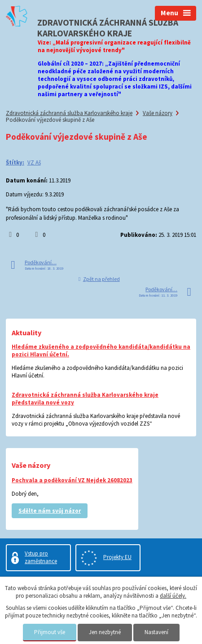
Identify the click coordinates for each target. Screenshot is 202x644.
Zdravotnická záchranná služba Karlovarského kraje (69, 113)
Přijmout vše (50, 632)
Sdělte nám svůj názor (50, 511)
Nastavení (156, 632)
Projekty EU (117, 557)
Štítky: (15, 162)
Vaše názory (158, 113)
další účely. (173, 596)
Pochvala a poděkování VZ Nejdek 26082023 (72, 480)
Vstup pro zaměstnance (41, 557)
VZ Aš (34, 162)
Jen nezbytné (105, 632)
